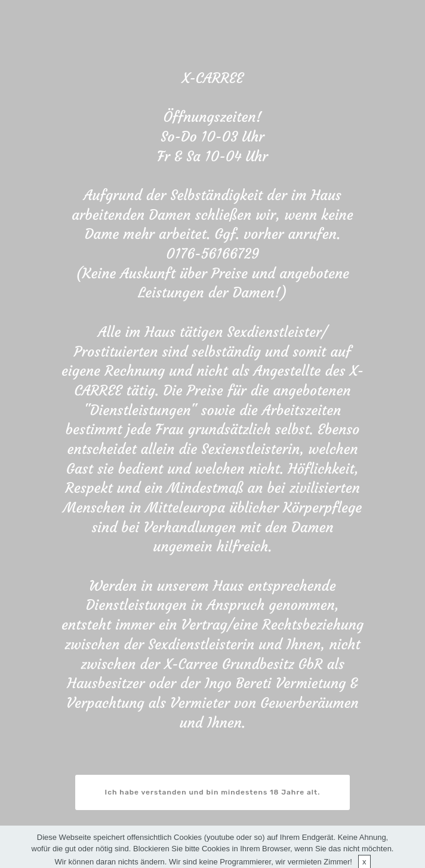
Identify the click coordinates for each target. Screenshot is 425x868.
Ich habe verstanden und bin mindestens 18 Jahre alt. (213, 792)
